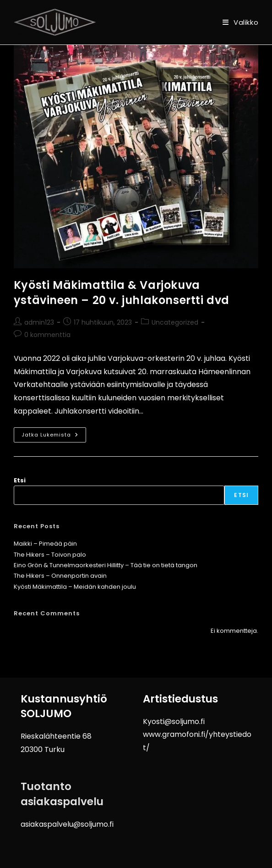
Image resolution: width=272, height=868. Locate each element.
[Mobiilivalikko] (240, 22)
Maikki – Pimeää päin (45, 544)
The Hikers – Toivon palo (50, 555)
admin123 (39, 322)
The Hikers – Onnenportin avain (60, 576)
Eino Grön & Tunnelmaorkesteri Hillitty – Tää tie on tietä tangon (106, 565)
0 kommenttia (47, 335)
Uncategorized (175, 322)
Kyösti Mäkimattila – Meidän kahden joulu (75, 587)
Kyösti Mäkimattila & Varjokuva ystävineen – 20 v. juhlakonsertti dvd (122, 293)
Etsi (20, 480)
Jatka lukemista (54, 433)
